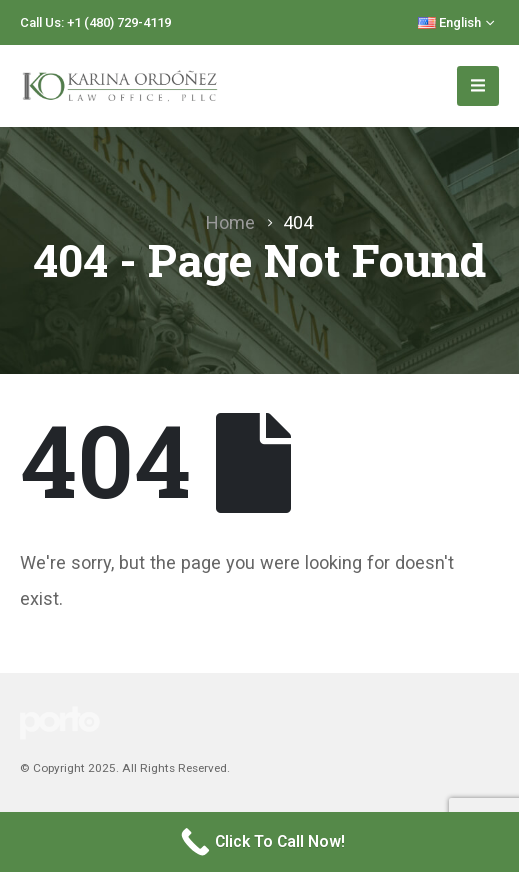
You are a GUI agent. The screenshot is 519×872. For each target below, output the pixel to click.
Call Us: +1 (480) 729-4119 (95, 22)
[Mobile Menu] (478, 86)
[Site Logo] (120, 86)
